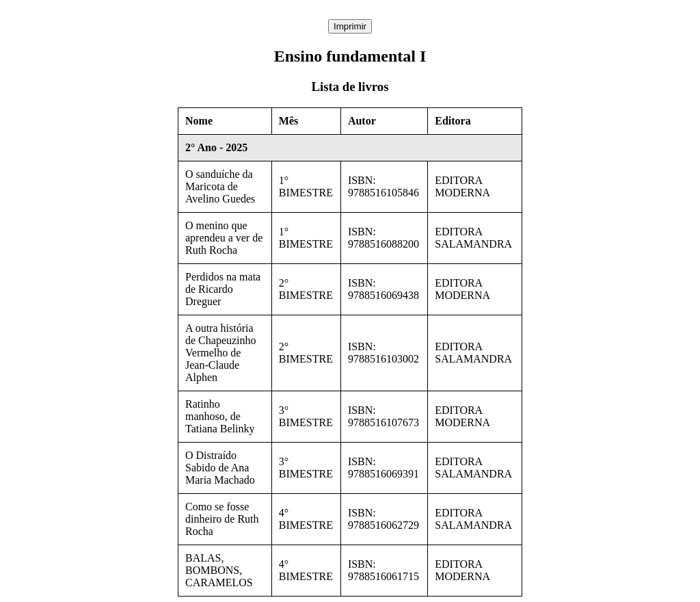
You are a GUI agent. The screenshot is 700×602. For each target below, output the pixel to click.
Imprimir (350, 26)
